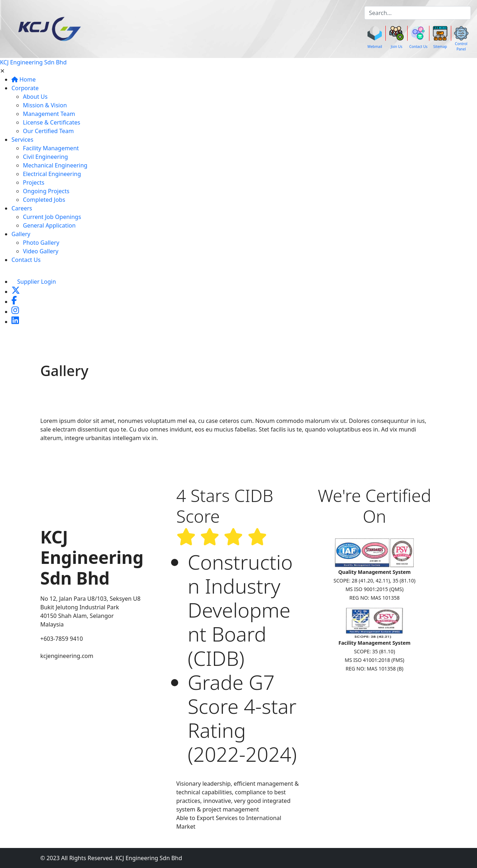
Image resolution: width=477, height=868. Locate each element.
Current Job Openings (52, 217)
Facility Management (51, 148)
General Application (49, 225)
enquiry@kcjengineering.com (80, 647)
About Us (35, 97)
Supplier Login (36, 282)
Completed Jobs (44, 200)
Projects (34, 182)
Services (22, 140)
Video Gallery (41, 251)
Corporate (25, 88)
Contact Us (418, 47)
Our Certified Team (48, 131)
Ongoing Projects (46, 191)
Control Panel (461, 46)
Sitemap (440, 47)
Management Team (49, 114)
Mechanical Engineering (55, 165)
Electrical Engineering (52, 174)
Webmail (375, 47)
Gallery (21, 234)
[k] (418, 13)
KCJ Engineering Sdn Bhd (33, 62)
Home (24, 79)
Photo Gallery (41, 243)
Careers (22, 208)
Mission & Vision (45, 105)
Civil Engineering (45, 157)
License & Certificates (52, 122)
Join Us (396, 47)
